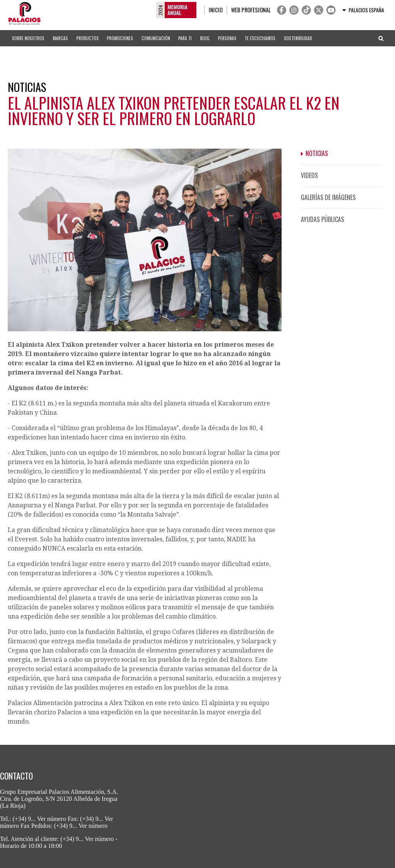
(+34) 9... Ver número (39, 819)
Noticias (317, 153)
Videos (309, 175)
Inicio (216, 10)
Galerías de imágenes (328, 197)
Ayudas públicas (322, 219)
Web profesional (251, 10)
